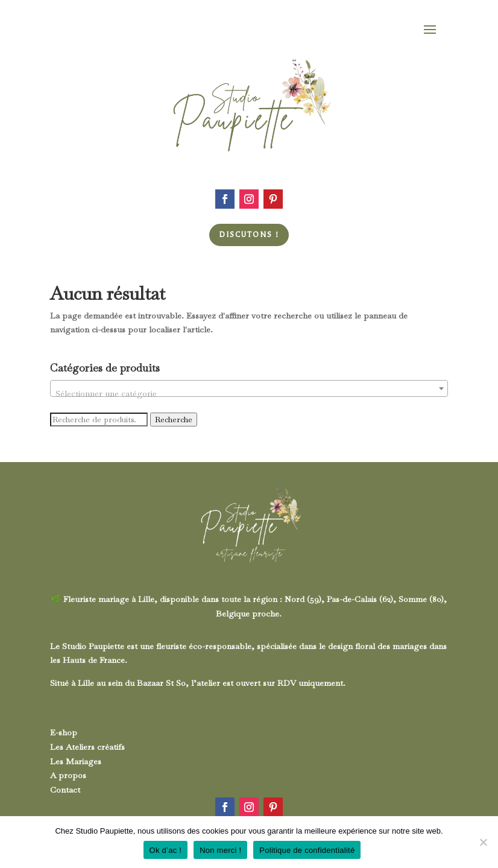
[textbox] (249, 393)
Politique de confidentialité (307, 850)
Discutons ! (249, 235)
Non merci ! (220, 850)
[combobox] (249, 388)
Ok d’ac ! (166, 850)
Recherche (174, 420)
